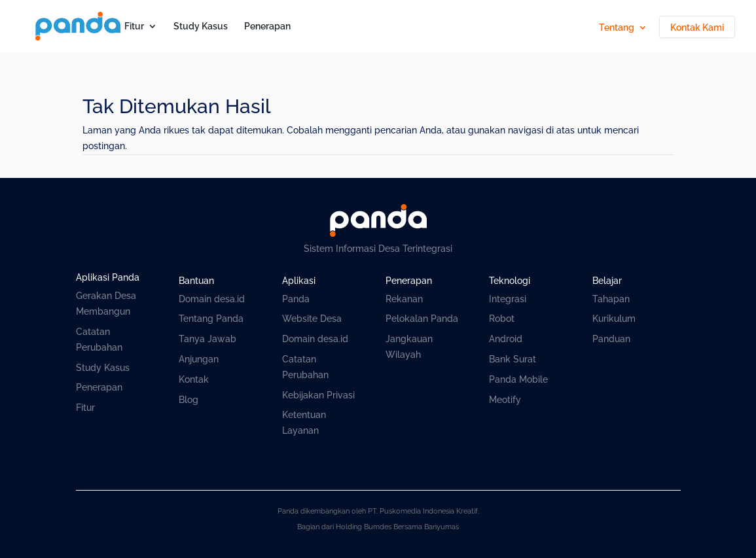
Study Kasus (201, 26)
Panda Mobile (518, 379)
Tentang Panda (211, 319)
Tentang (617, 27)
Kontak (194, 379)
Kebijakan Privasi (318, 395)
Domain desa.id (212, 299)
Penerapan (267, 26)
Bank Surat (513, 359)
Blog (189, 400)
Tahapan (611, 299)
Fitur (134, 26)
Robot (502, 319)
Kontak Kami (697, 27)
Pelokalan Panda (422, 319)
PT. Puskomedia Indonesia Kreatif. (423, 511)
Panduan (611, 339)
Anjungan (199, 359)
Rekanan (404, 299)
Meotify (505, 400)
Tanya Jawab (207, 339)
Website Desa (312, 319)
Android (506, 339)
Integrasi (508, 299)
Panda (296, 299)
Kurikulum (614, 319)
